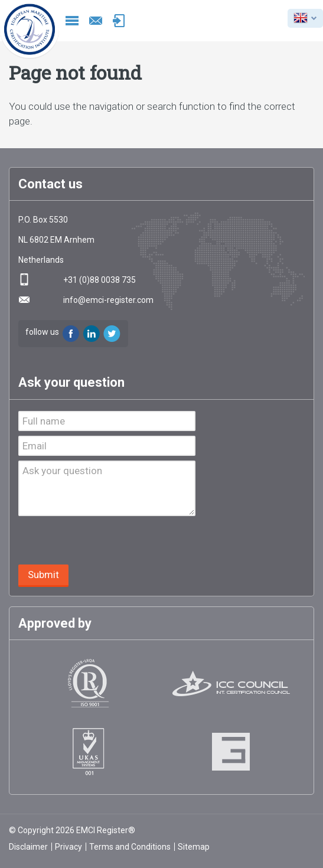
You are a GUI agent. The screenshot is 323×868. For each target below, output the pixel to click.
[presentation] (108, 541)
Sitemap (194, 847)
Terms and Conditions (130, 847)
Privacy (68, 847)
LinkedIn (92, 334)
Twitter (112, 334)
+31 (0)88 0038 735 (99, 280)
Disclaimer (28, 847)
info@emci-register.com (96, 21)
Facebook (71, 334)
